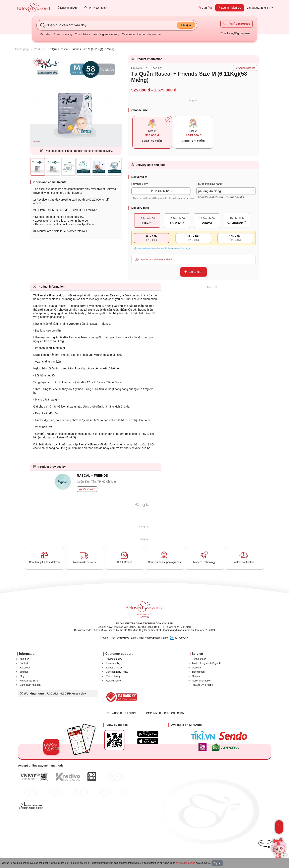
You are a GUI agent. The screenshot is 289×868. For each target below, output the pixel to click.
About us (24, 659)
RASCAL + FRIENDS (92, 476)
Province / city (140, 184)
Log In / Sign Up (230, 8)
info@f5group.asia (149, 638)
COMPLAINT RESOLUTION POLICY (164, 713)
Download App (68, 8)
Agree (217, 863)
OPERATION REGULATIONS (121, 713)
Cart (205, 8)
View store (87, 489)
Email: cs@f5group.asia (236, 33)
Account (197, 668)
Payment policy (114, 659)
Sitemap (197, 676)
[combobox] (226, 191)
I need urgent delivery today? (154, 259)
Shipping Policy (114, 668)
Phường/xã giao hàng (209, 184)
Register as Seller (29, 681)
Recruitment (199, 672)
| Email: (124, 638)
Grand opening (63, 34)
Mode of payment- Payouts (207, 663)
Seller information (202, 681)
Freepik (209, 685)
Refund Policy (113, 681)
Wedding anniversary (106, 34)
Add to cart (193, 272)
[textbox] (226, 194)
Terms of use (199, 659)
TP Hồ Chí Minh (96, 8)
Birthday (45, 34)
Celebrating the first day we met (142, 34)
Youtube (24, 672)
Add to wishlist (245, 68)
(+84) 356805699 (237, 24)
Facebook (25, 668)
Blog (22, 676)
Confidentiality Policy (117, 672)
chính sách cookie (185, 863)
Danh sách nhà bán (30, 685)
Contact (24, 663)
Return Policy (113, 676)
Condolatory (82, 34)
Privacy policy (113, 663)
